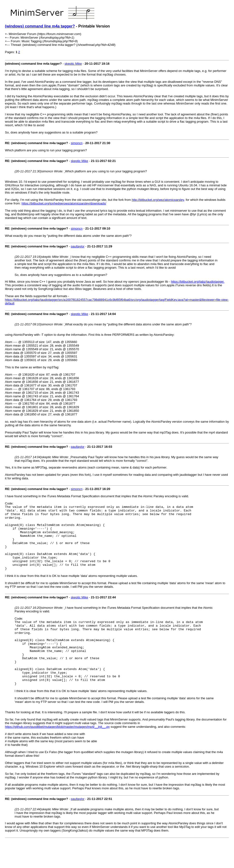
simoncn (77, 143)
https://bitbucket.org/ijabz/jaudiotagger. (198, 282)
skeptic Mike (73, 64)
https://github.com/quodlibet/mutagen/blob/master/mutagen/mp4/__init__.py (57, 753)
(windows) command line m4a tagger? (40, 26)
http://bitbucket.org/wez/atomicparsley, (158, 200)
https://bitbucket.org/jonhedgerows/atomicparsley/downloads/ (64, 203)
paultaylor (78, 246)
